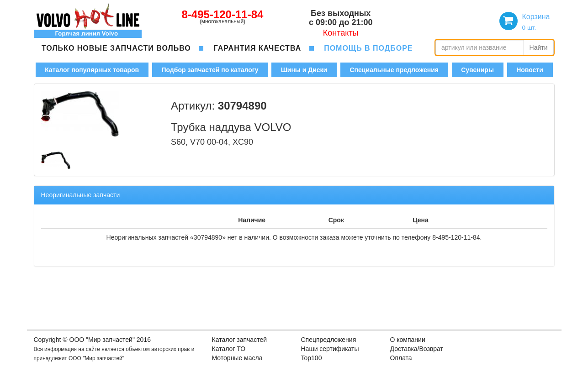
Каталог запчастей (240, 340)
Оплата (401, 358)
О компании (408, 340)
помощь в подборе (368, 48)
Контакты (341, 33)
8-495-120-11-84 (223, 14)
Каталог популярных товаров (92, 70)
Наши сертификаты (330, 349)
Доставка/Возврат (417, 349)
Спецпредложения (329, 340)
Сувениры (477, 70)
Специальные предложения (394, 70)
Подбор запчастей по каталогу (210, 70)
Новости (530, 70)
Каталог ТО (229, 349)
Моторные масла (237, 358)
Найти (539, 47)
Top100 (312, 358)
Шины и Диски (304, 70)
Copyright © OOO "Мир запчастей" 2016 (92, 340)
